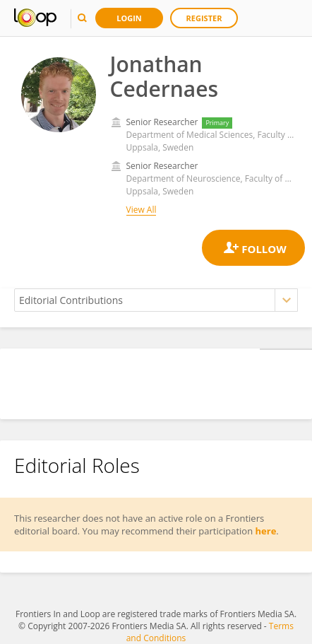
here (266, 531)
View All (142, 210)
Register (204, 18)
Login (129, 18)
